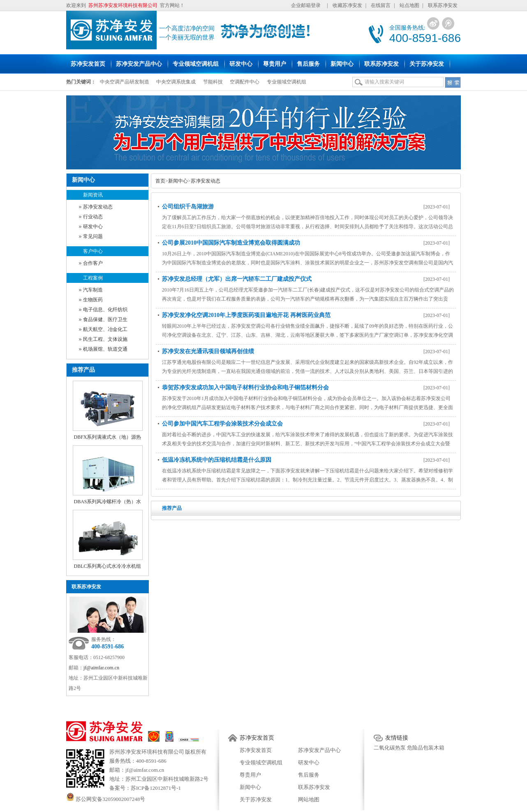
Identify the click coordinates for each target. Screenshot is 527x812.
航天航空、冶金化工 (105, 329)
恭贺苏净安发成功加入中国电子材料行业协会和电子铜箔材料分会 (245, 387)
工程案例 (93, 278)
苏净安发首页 (257, 738)
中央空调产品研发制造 (125, 82)
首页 (160, 181)
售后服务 (309, 775)
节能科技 (213, 82)
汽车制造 (93, 290)
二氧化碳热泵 (390, 748)
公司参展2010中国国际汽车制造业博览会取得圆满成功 (231, 243)
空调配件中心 (245, 82)
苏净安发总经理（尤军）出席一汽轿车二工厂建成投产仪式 (237, 279)
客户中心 (93, 251)
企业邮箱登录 (306, 5)
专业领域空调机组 (287, 82)
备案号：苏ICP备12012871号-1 (145, 788)
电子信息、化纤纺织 (105, 310)
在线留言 (381, 5)
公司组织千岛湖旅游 (188, 207)
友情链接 (397, 738)
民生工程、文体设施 (105, 339)
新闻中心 (178, 181)
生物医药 (93, 300)
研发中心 (93, 227)
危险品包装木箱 (426, 748)
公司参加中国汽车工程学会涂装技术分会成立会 (222, 424)
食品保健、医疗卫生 (105, 319)
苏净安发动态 (98, 207)
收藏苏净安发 (347, 5)
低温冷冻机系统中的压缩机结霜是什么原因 (217, 460)
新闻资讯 (93, 195)
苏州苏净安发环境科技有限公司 (147, 752)
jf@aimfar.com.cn (101, 668)
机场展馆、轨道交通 (105, 349)
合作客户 (93, 263)
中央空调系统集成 (176, 82)
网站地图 (309, 799)
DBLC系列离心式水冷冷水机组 (107, 566)
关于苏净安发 (256, 799)
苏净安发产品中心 (319, 750)
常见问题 (93, 236)
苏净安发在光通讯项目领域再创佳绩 (208, 351)
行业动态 (93, 217)
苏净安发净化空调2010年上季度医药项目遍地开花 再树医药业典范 (246, 315)
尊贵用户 (250, 775)
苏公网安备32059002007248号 (106, 799)
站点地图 (409, 5)
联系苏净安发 (443, 5)
